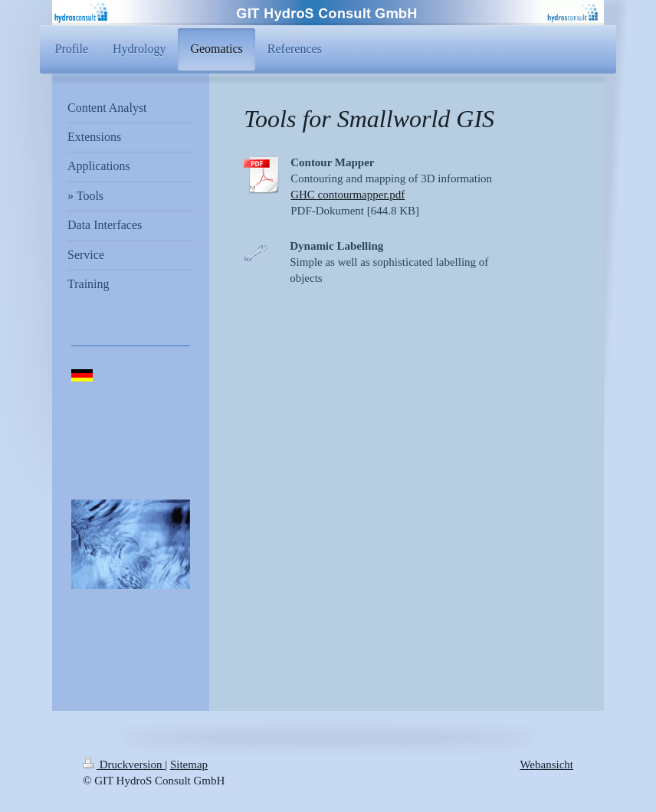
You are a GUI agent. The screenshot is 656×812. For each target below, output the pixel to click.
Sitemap (189, 765)
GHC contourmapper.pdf (348, 195)
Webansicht (546, 765)
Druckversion (124, 765)
